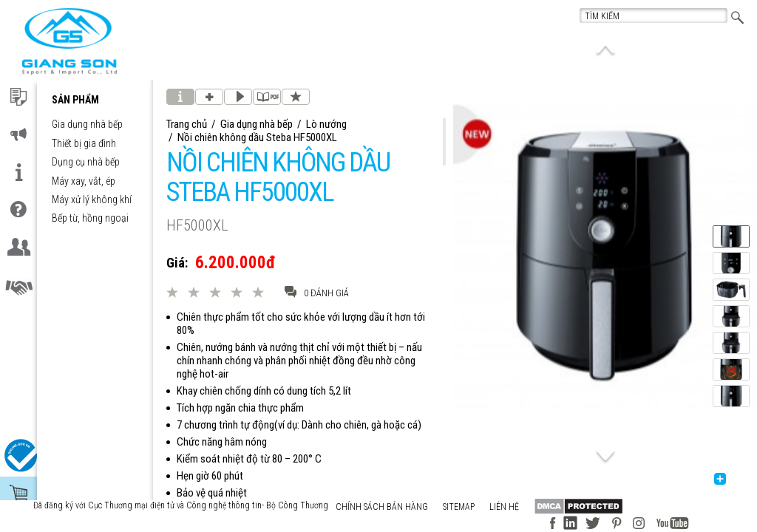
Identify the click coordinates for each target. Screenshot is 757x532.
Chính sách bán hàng (382, 507)
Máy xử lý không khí (92, 200)
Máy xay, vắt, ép (84, 181)
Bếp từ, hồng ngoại (90, 218)
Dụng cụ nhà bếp (86, 162)
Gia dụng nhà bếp (87, 125)
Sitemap (459, 507)
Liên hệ (504, 507)
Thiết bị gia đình (84, 144)
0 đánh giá (317, 292)
